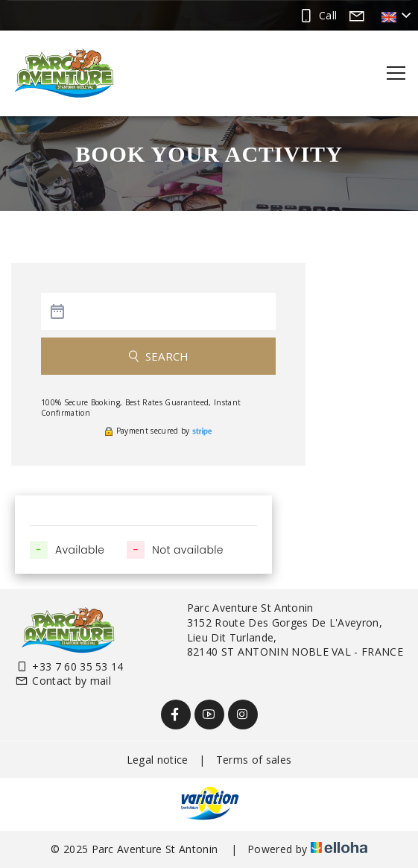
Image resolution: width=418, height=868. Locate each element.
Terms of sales (254, 760)
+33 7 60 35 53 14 (69, 666)
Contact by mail (63, 681)
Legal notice (158, 760)
